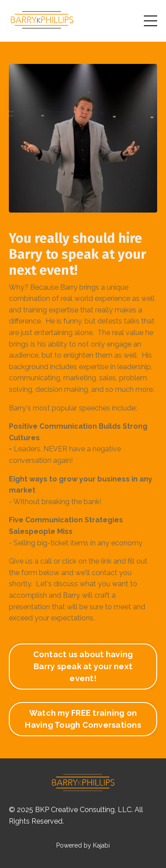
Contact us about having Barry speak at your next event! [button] (83, 666)
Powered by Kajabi (83, 845)
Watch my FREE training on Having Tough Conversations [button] (83, 719)
